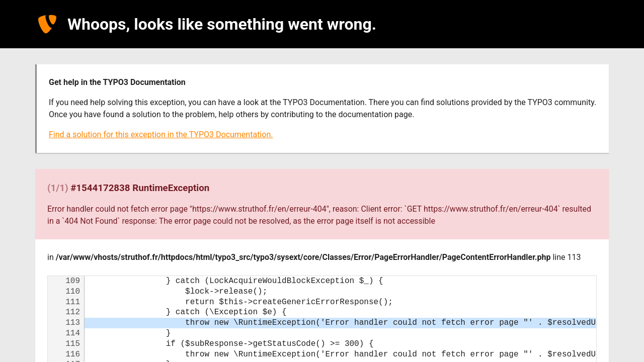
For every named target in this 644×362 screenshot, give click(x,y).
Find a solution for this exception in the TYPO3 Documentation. (161, 134)
